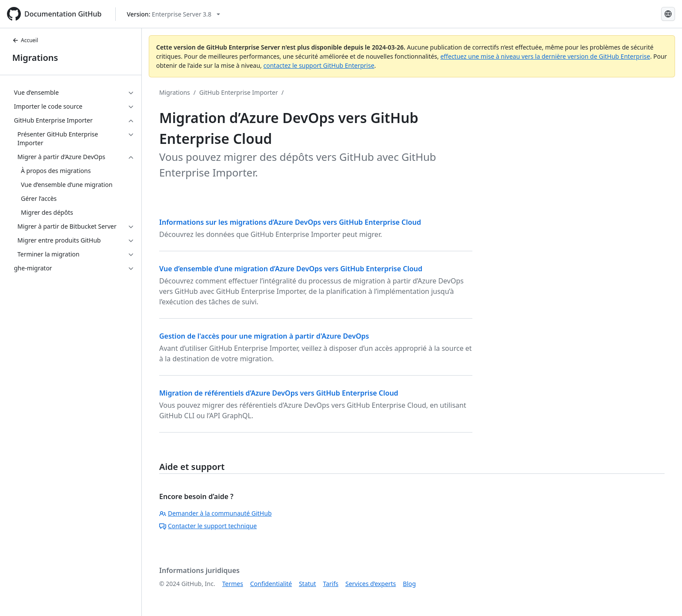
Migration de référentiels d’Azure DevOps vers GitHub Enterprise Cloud (279, 393)
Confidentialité (271, 584)
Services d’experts (371, 584)
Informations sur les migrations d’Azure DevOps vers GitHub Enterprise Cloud (290, 222)
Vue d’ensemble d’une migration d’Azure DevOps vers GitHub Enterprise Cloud (291, 269)
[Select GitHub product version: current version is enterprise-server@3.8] (173, 14)
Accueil (25, 40)
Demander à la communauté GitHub (216, 513)
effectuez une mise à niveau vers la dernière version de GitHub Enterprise (545, 56)
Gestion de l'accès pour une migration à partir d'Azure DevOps (264, 336)
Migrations (35, 58)
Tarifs (331, 584)
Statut (307, 584)
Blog (409, 584)
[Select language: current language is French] (668, 14)
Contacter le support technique (208, 526)
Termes (233, 584)
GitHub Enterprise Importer (239, 92)
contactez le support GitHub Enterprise (319, 65)
